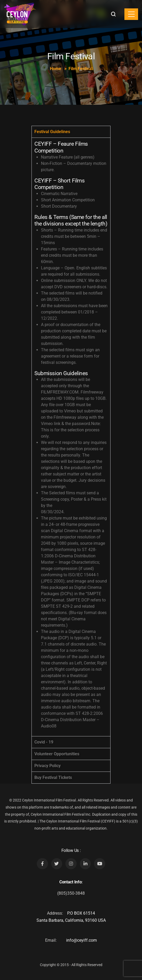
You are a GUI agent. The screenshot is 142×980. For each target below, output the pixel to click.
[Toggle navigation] (131, 14)
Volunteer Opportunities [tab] (57, 754)
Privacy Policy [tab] (48, 766)
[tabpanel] (71, 437)
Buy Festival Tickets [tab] (53, 777)
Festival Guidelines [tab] (52, 132)
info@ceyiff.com (81, 940)
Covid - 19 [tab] (44, 742)
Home (56, 69)
